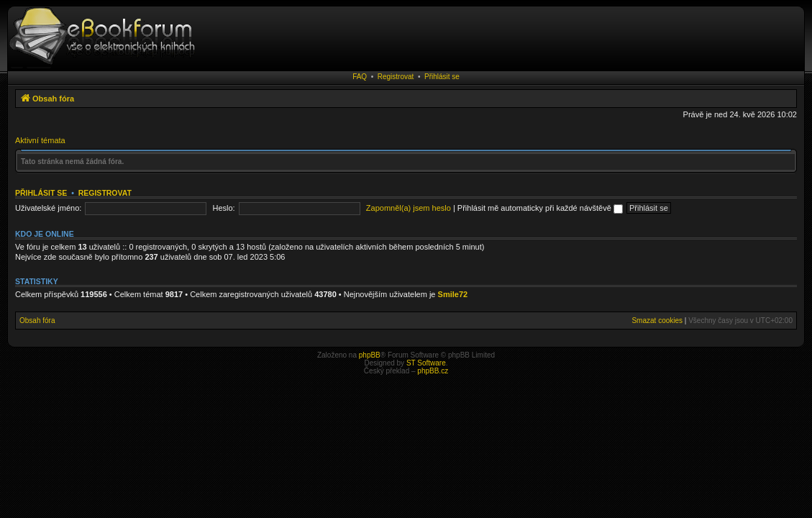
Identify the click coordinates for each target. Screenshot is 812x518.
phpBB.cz (433, 371)
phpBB (370, 355)
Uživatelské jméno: (48, 208)
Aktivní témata (40, 140)
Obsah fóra (37, 321)
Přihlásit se (442, 77)
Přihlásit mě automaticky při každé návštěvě (540, 208)
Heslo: (224, 208)
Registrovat (396, 77)
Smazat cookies (657, 321)
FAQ (360, 77)
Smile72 (453, 294)
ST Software (426, 363)
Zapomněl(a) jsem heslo (409, 208)
